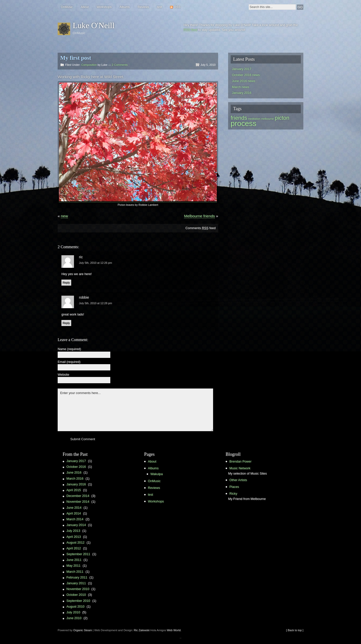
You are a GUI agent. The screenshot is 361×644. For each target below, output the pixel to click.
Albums (125, 7)
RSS (177, 7)
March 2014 (75, 519)
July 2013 (73, 531)
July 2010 (73, 612)
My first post (76, 58)
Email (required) (69, 362)
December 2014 (78, 496)
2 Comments (120, 65)
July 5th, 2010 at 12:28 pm (96, 303)
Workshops (104, 7)
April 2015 (74, 490)
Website (63, 375)
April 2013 (74, 537)
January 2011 (76, 583)
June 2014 (74, 508)
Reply (66, 283)
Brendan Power (240, 461)
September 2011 (78, 554)
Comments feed (201, 228)
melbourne (267, 119)
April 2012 (74, 548)
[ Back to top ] (295, 630)
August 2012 (75, 542)
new (64, 216)
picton (282, 118)
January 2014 (76, 525)
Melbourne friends (199, 216)
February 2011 (77, 577)
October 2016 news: (246, 75)
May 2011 (73, 566)
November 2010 (78, 589)
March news (241, 87)
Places (234, 487)
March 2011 (75, 572)
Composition (89, 65)
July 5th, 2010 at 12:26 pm (96, 263)
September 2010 (78, 601)
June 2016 (74, 472)
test (160, 7)
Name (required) (69, 349)
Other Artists (238, 480)
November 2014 (78, 502)
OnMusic (67, 7)
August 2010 (75, 606)
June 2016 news (244, 81)
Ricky (233, 494)
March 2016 (75, 478)
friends (239, 118)
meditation (254, 119)
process (244, 123)
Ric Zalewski (142, 630)
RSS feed (190, 30)
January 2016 (242, 93)
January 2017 (242, 69)
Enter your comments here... (135, 410)
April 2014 (74, 513)
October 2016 (76, 467)
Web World (174, 630)
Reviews (143, 7)
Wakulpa (157, 474)
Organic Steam (83, 630)
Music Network (240, 468)
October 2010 (76, 595)
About (85, 7)
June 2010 (74, 618)
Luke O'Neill (94, 25)
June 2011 (74, 560)
